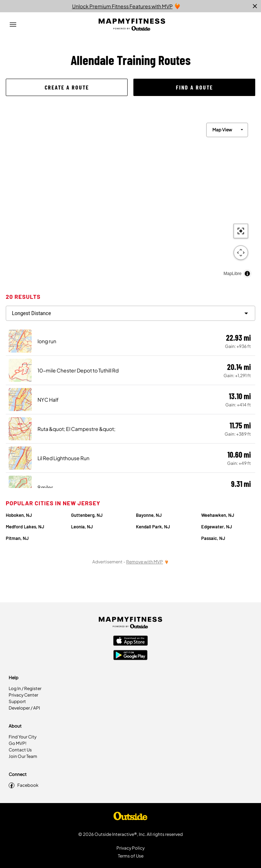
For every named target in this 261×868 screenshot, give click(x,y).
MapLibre (233, 274)
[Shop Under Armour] (130, 818)
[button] (67, 87)
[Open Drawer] (13, 25)
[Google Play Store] (130, 656)
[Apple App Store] (130, 641)
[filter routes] (130, 313)
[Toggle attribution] (247, 274)
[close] (255, 6)
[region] (130, 199)
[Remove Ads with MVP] (147, 562)
